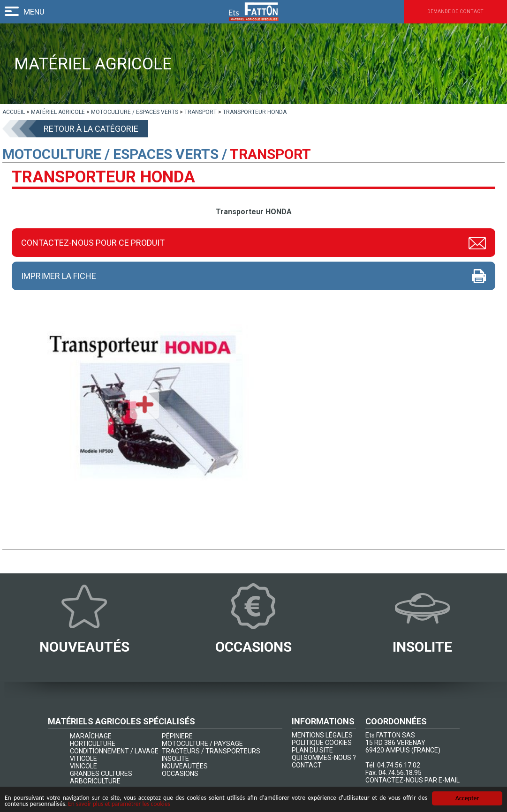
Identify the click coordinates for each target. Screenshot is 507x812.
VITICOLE (83, 759)
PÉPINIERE (177, 737)
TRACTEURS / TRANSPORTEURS (211, 752)
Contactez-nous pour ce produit (93, 243)
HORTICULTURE (93, 744)
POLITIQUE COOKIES (322, 743)
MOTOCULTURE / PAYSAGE (202, 744)
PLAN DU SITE (312, 751)
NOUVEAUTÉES (185, 767)
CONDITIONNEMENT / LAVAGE (114, 752)
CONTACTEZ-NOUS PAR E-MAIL (412, 781)
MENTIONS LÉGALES (322, 736)
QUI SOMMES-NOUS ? (324, 758)
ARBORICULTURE (95, 782)
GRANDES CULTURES (101, 774)
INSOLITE (175, 759)
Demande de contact (442, 12)
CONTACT (307, 766)
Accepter (467, 798)
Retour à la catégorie (91, 129)
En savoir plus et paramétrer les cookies (123, 804)
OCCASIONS (180, 774)
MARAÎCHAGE (91, 737)
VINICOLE (83, 767)
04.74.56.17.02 (399, 766)
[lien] (14, 112)
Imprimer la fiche (59, 276)
